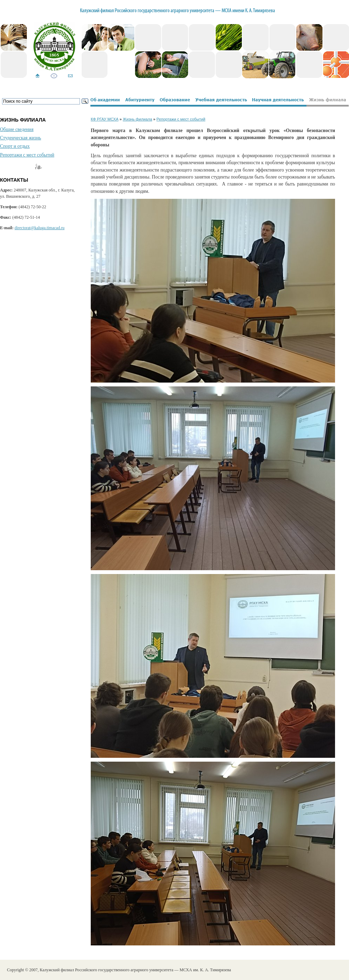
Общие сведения (17, 129)
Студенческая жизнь (21, 138)
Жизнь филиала (138, 119)
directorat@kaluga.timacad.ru (40, 228)
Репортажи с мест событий (27, 155)
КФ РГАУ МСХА (105, 119)
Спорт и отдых (15, 146)
